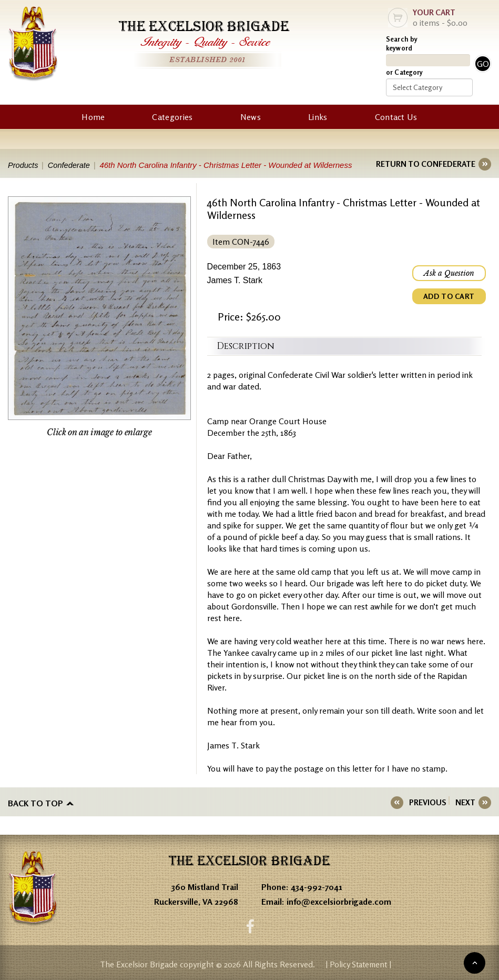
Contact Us (396, 117)
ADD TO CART (449, 296)
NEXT (465, 802)
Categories (172, 117)
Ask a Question (449, 273)
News (251, 117)
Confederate (71, 165)
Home (93, 117)
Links (318, 117)
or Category (404, 72)
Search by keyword (402, 43)
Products (23, 165)
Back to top (35, 803)
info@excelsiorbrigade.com (339, 901)
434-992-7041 (317, 886)
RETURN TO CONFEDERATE (426, 164)
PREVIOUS (431, 802)
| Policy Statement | (358, 964)
